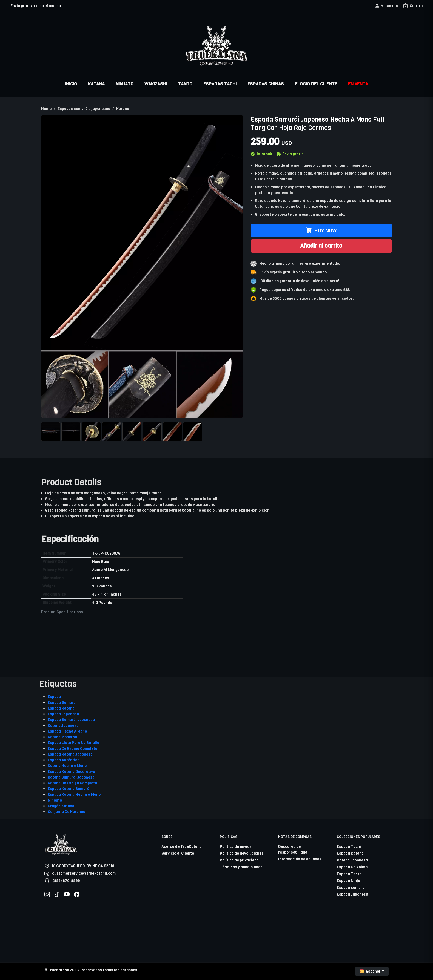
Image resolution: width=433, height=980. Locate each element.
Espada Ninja (348, 881)
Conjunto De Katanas (66, 812)
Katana (123, 109)
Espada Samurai (62, 703)
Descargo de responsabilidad (293, 849)
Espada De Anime (352, 867)
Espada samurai (351, 888)
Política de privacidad (239, 860)
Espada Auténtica (64, 760)
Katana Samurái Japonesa (71, 777)
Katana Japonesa (63, 726)
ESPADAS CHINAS (266, 84)
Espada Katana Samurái (69, 789)
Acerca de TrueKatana (182, 847)
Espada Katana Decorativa (71, 772)
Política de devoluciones (242, 853)
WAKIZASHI (156, 84)
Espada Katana (61, 708)
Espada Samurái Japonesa (71, 720)
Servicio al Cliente (178, 853)
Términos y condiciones (241, 867)
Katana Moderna (62, 737)
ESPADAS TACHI (220, 84)
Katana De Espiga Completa (72, 783)
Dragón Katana (61, 806)
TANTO (185, 84)
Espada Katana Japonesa (70, 754)
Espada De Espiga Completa (72, 749)
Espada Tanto (349, 874)
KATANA (96, 84)
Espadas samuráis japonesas (84, 109)
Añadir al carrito (321, 246)
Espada (54, 697)
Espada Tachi (349, 847)
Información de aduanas (300, 859)
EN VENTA (358, 84)
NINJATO (125, 84)
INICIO (71, 84)
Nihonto (55, 800)
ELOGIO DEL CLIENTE (316, 84)
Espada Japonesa (63, 714)
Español (370, 971)
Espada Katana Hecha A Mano (74, 795)
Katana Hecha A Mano (67, 766)
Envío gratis (290, 154)
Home (46, 109)
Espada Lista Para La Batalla (73, 743)
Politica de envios (236, 847)
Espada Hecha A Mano (67, 731)
